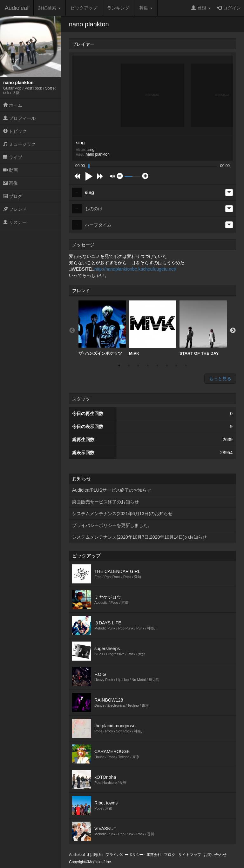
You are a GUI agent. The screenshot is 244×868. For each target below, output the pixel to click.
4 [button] (148, 366)
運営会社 (154, 855)
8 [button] (186, 366)
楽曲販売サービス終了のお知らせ (105, 502)
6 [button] (167, 366)
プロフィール (19, 118)
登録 (201, 8)
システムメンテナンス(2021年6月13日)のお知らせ (122, 514)
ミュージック (19, 144)
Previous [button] (72, 331)
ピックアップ (84, 8)
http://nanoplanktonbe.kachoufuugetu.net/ (135, 269)
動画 (10, 170)
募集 (146, 8)
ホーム (13, 105)
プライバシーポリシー (125, 855)
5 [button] (157, 366)
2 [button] (129, 366)
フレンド (15, 209)
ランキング (118, 8)
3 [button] (138, 366)
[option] (102, 328)
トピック (15, 131)
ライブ (13, 157)
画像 (10, 183)
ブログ (13, 196)
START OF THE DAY (203, 328)
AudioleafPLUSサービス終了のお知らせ (112, 490)
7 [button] (176, 366)
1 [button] (119, 366)
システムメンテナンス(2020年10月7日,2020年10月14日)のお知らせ (139, 537)
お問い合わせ (215, 855)
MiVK (153, 328)
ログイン (229, 8)
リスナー (15, 222)
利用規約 (95, 855)
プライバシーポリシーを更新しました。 (112, 525)
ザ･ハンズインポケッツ (102, 328)
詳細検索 (50, 8)
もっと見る (220, 379)
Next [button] (233, 331)
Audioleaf (17, 8)
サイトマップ (190, 855)
